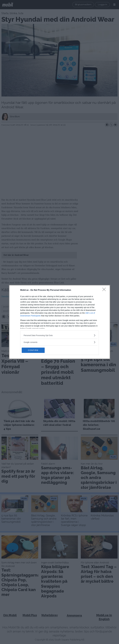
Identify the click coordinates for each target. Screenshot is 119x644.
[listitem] (60, 335)
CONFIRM (34, 350)
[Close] (105, 290)
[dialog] (60, 322)
